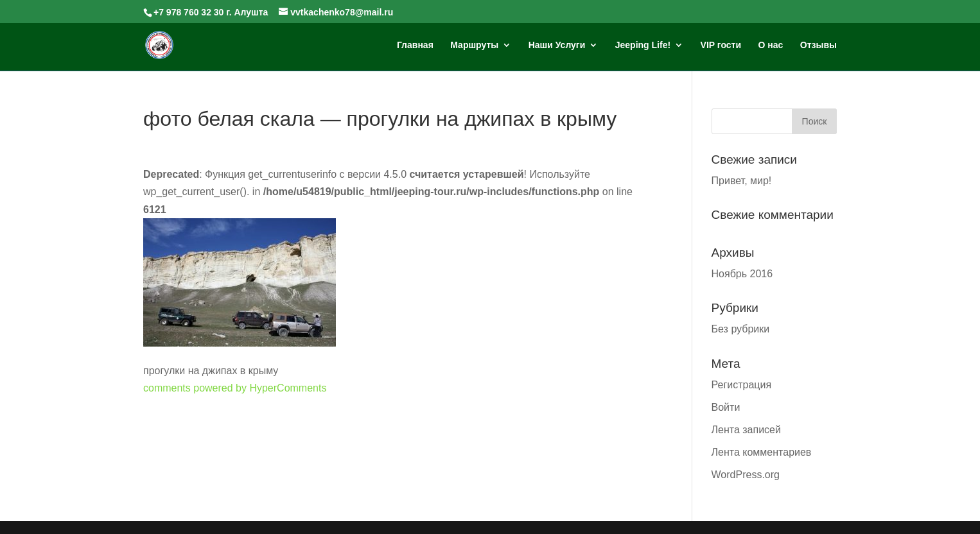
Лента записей (746, 430)
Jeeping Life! (643, 45)
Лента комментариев (762, 452)
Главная (415, 45)
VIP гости (721, 45)
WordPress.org (746, 475)
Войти (726, 407)
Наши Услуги (557, 45)
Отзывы (818, 45)
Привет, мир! (742, 181)
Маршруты (474, 45)
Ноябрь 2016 (742, 274)
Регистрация (742, 385)
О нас (771, 45)
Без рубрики (741, 329)
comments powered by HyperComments (235, 388)
